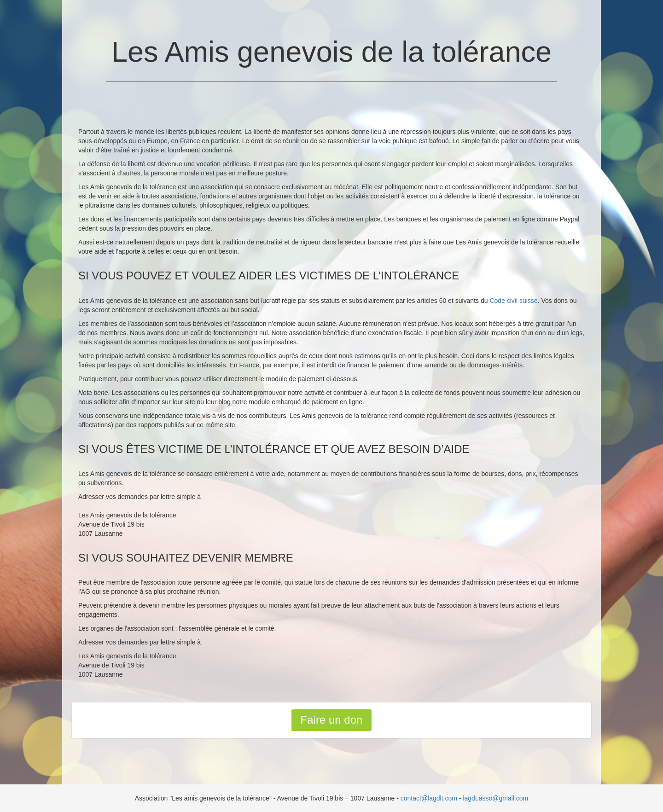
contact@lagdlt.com (429, 798)
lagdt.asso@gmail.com (495, 798)
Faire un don (332, 720)
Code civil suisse (513, 301)
